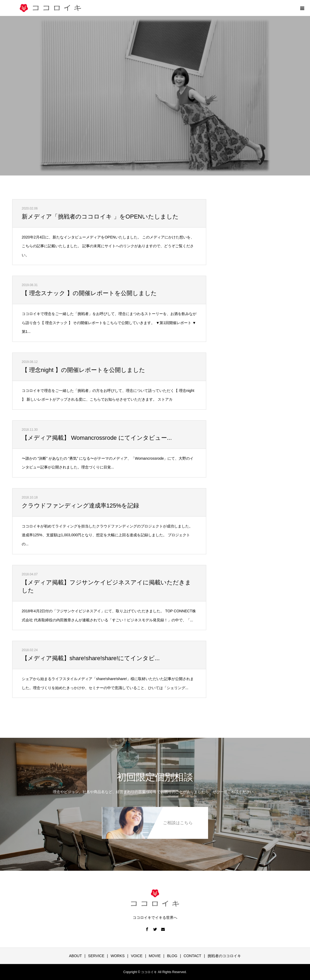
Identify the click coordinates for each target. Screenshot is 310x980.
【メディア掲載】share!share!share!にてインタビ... (91, 658)
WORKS (118, 956)
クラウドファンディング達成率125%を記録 (80, 506)
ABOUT (75, 956)
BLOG (172, 956)
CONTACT (193, 956)
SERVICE (96, 956)
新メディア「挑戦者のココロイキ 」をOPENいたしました (100, 217)
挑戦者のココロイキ (224, 956)
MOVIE (155, 956)
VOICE (137, 956)
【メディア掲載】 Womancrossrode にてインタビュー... (97, 438)
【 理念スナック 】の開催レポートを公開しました (89, 293)
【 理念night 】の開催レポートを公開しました (83, 370)
